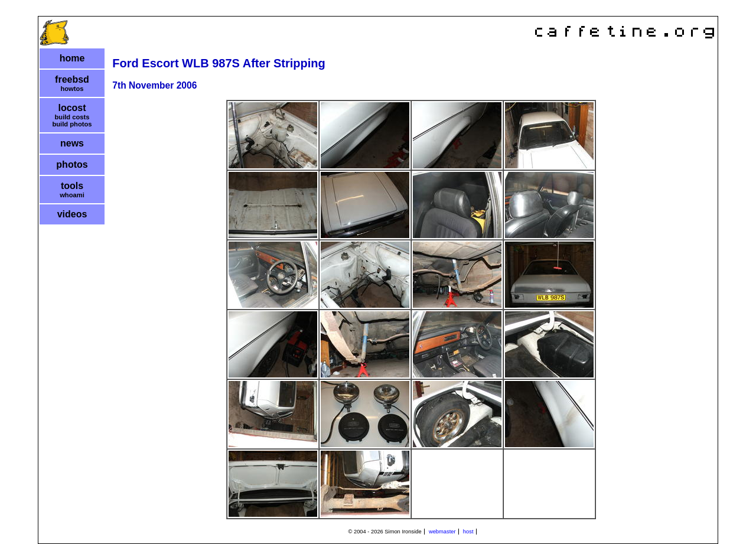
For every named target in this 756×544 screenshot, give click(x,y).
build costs (72, 117)
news (72, 143)
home (72, 58)
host (468, 532)
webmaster (442, 532)
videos (72, 214)
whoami (72, 195)
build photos (72, 124)
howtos (72, 89)
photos (72, 164)
